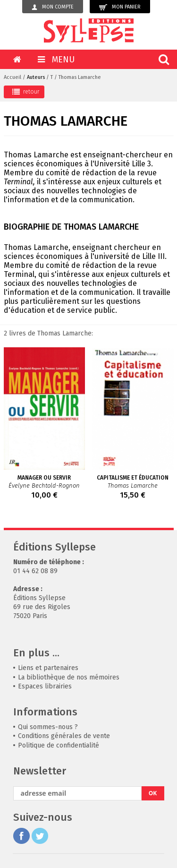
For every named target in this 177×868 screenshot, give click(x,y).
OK (153, 793)
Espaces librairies (45, 686)
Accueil (13, 77)
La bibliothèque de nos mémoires (69, 677)
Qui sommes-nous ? (48, 727)
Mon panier (120, 7)
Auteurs (36, 77)
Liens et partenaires (48, 668)
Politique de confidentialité (59, 745)
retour (26, 92)
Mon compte (53, 7)
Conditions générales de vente (64, 736)
